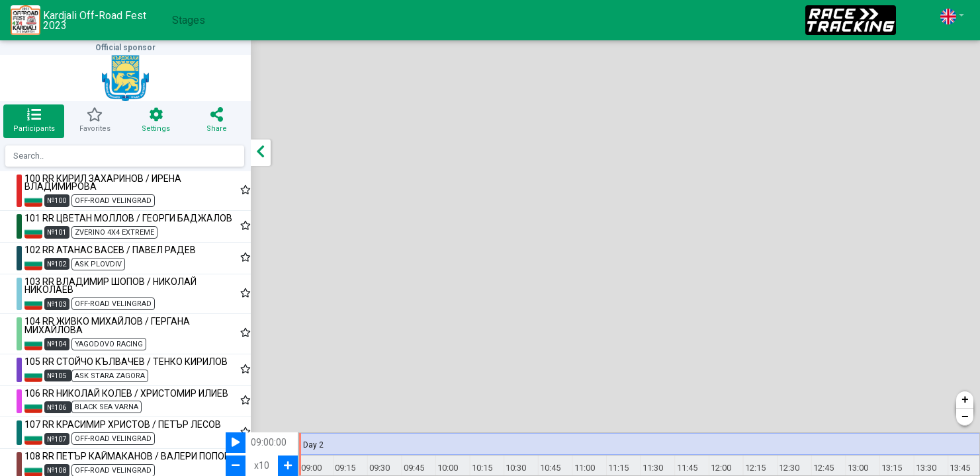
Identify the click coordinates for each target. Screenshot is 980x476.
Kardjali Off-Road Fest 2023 (78, 20)
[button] (952, 16)
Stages (189, 20)
